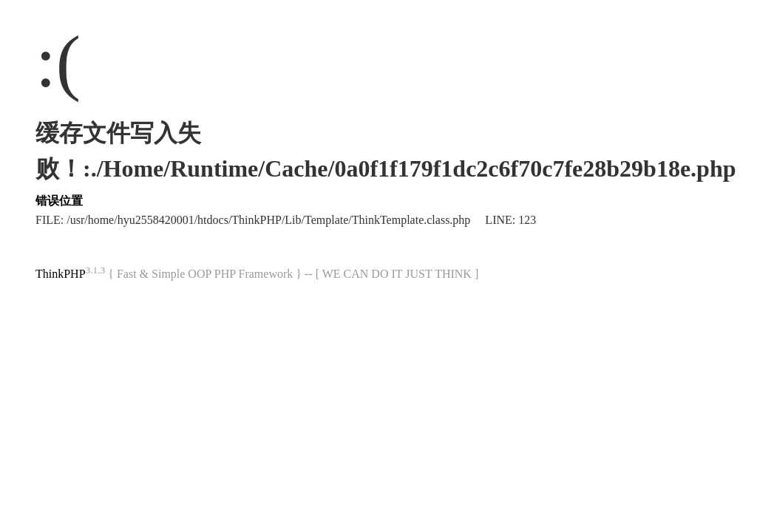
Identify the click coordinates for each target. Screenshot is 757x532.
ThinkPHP (61, 274)
